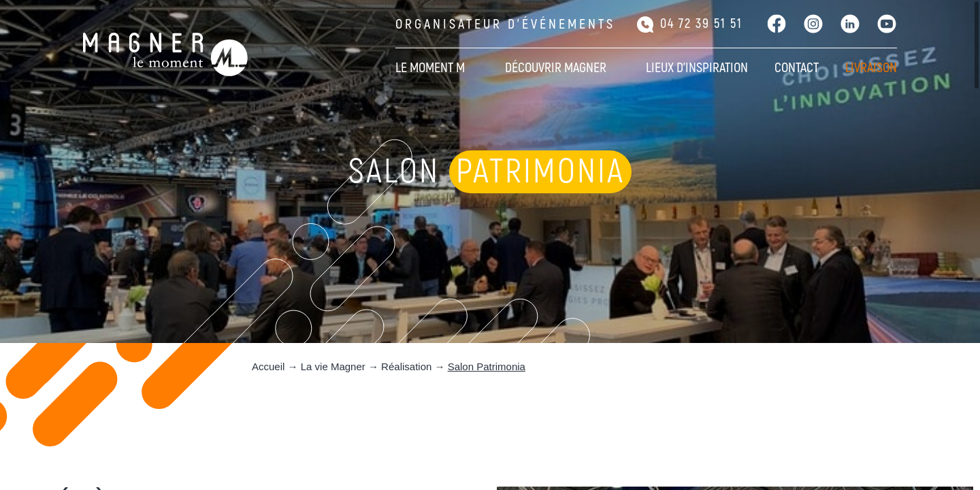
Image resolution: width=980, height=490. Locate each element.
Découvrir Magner (556, 68)
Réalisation (406, 366)
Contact (797, 68)
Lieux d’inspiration (697, 68)
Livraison (871, 68)
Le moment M (430, 68)
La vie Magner (333, 366)
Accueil (268, 366)
